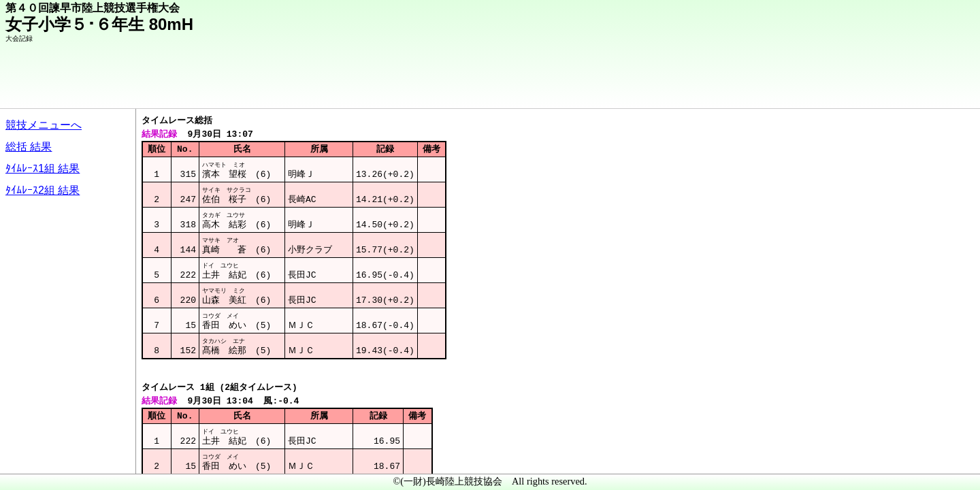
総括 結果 (29, 147)
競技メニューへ (44, 125)
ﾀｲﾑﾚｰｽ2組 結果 (43, 190)
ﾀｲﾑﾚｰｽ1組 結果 (43, 168)
